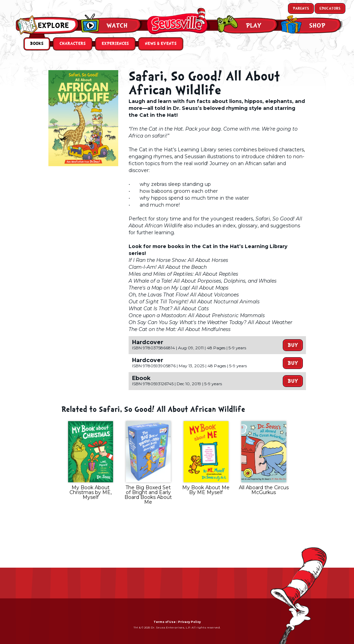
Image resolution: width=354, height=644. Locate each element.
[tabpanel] (90, 461)
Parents (301, 8)
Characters (73, 44)
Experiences (115, 44)
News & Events (161, 44)
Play (254, 26)
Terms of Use (165, 622)
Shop (317, 26)
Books (37, 44)
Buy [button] (293, 345)
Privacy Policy (189, 622)
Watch (117, 26)
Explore (53, 26)
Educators (330, 8)
